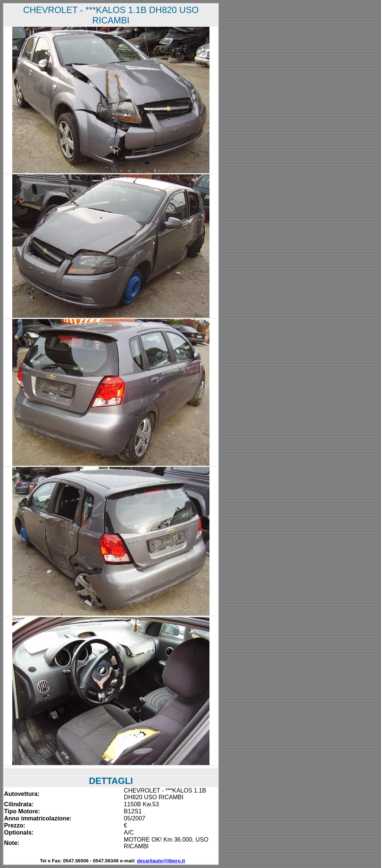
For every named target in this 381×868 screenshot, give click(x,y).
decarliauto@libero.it (161, 861)
